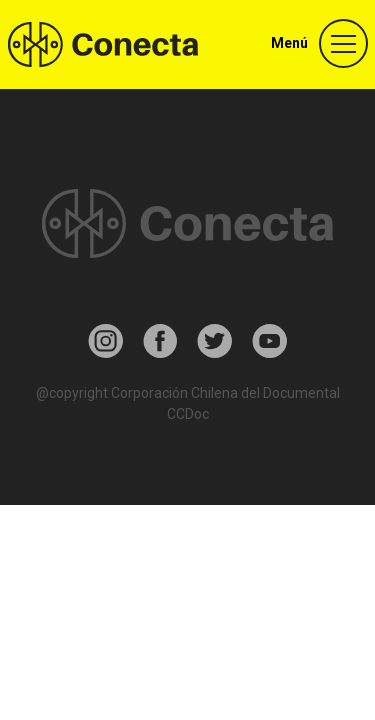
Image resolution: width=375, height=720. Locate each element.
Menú (289, 43)
